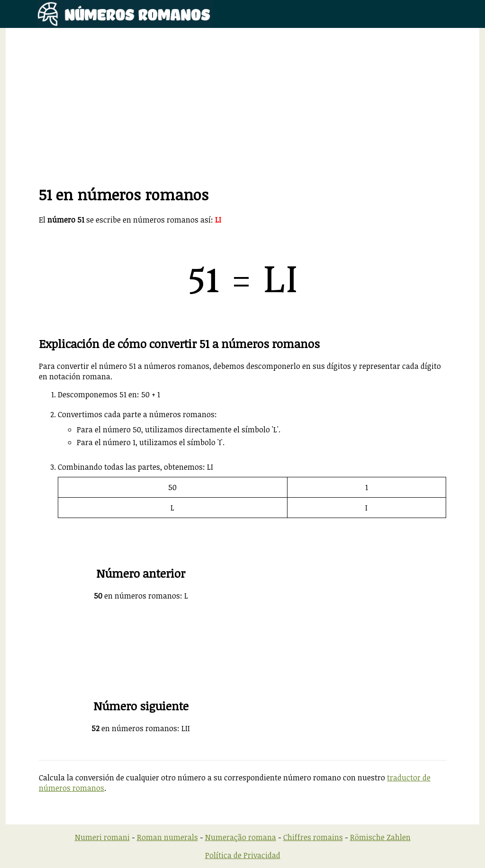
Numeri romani (102, 837)
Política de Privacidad (243, 855)
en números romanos (137, 596)
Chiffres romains (313, 837)
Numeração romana (241, 837)
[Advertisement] (242, 118)
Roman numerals (167, 837)
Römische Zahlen (380, 837)
